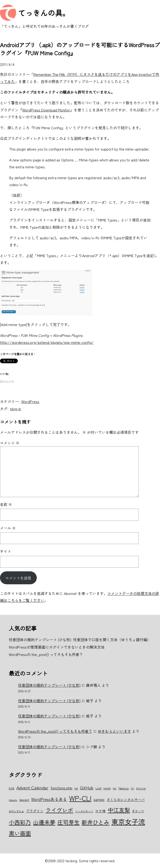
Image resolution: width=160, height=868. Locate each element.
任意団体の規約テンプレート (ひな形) (49, 685)
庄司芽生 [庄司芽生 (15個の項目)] (68, 822)
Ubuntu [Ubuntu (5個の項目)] (13, 800)
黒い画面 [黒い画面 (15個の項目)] (20, 833)
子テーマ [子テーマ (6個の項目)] (138, 811)
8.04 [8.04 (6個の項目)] (12, 788)
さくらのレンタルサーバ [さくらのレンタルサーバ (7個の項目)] (126, 799)
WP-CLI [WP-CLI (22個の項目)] (80, 798)
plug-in (16, 409)
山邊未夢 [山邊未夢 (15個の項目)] (44, 822)
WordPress (30, 401)
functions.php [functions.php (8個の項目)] (62, 788)
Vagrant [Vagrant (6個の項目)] (24, 800)
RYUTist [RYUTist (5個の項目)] (141, 788)
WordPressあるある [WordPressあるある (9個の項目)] (49, 799)
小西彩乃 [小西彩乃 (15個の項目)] (20, 822)
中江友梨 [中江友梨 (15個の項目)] (119, 810)
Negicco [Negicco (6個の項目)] (124, 788)
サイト (6, 551)
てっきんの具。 (44, 13)
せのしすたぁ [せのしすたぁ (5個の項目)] (16, 811)
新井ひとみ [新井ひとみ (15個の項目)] (95, 822)
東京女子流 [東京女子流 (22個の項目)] (128, 822)
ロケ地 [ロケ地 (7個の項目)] (100, 811)
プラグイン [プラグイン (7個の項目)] (35, 811)
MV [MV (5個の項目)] (115, 788)
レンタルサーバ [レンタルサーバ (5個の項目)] (84, 811)
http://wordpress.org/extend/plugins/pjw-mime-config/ (47, 342)
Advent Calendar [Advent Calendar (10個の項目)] (32, 787)
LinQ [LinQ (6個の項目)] (98, 788)
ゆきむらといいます (114, 731)
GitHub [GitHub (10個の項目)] (87, 787)
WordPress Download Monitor (46, 110)
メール (8, 528)
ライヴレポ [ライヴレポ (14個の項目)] (59, 810)
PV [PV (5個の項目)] (132, 788)
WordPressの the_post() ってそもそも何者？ (55, 731)
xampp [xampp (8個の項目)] (99, 799)
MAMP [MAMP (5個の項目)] (107, 788)
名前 (6, 504)
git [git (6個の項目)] (76, 788)
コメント (10, 443)
